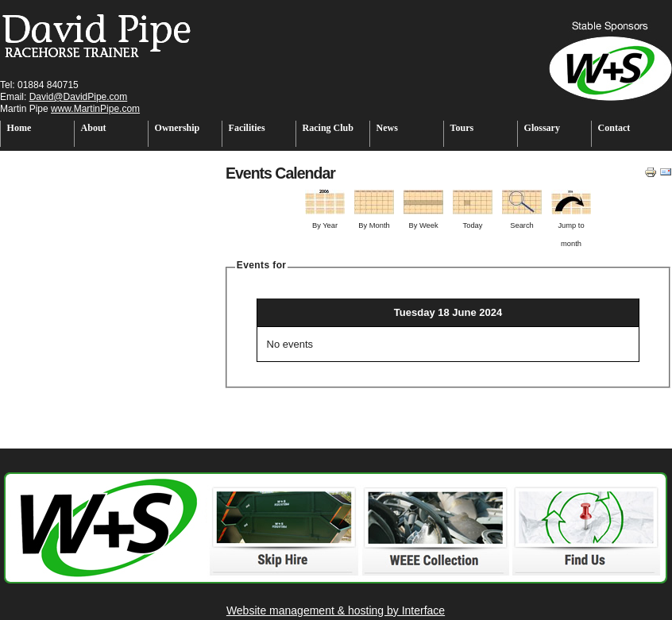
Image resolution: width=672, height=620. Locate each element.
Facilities (247, 128)
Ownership (178, 128)
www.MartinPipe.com (95, 109)
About (94, 128)
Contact (614, 128)
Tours (462, 128)
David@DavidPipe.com (79, 97)
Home (19, 128)
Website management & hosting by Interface (336, 610)
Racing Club (328, 128)
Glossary (542, 128)
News (387, 128)
